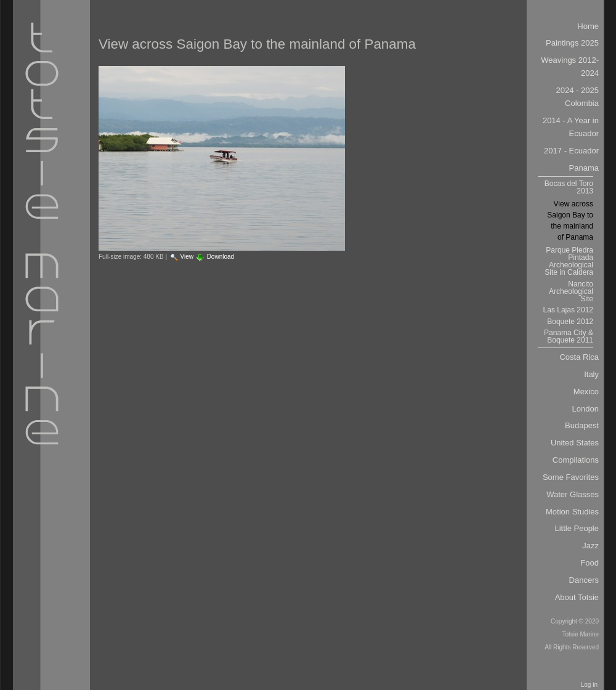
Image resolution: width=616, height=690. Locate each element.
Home (588, 26)
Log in (589, 685)
